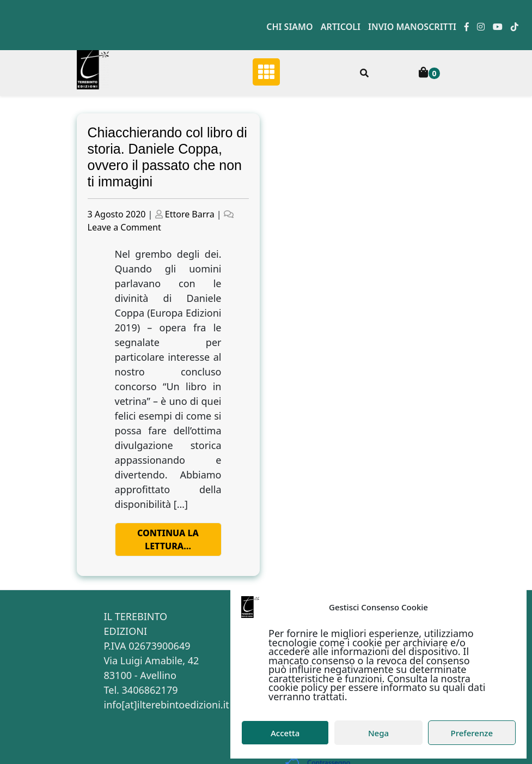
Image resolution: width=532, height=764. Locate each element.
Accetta (285, 733)
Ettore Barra (190, 214)
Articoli (341, 27)
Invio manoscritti (412, 27)
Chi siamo (289, 27)
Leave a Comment (124, 227)
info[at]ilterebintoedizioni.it (167, 705)
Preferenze (472, 733)
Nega (378, 733)
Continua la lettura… (168, 539)
